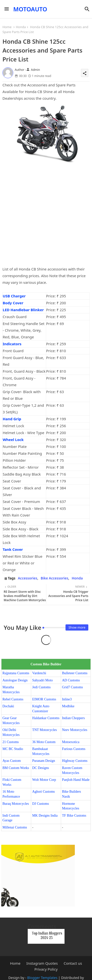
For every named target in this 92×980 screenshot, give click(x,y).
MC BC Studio (13, 749)
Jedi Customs (41, 687)
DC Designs (40, 768)
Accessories (28, 578)
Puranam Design (44, 761)
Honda (21, 27)
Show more (77, 627)
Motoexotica (71, 742)
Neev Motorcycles (75, 730)
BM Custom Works (16, 768)
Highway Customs (75, 761)
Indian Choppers (73, 718)
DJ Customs (40, 804)
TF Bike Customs (74, 816)
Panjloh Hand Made (76, 780)
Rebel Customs (13, 699)
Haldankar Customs (46, 718)
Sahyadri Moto (42, 680)
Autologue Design (15, 680)
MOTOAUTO (30, 9)
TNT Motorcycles (44, 730)
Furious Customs (74, 749)
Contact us (73, 963)
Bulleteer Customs (75, 673)
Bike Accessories (54, 578)
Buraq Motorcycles (16, 804)
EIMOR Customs (44, 699)
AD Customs (71, 680)
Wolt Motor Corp (44, 780)
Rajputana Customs (16, 673)
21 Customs (11, 742)
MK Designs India (45, 816)
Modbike (68, 706)
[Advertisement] (46, 218)
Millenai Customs (15, 827)
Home (7, 27)
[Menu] (7, 9)
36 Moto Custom (44, 742)
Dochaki (8, 706)
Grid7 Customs (72, 687)
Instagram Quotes (42, 963)
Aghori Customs (43, 792)
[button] (87, 9)
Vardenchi (39, 673)
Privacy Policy (46, 969)
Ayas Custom (12, 761)
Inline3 (67, 699)
